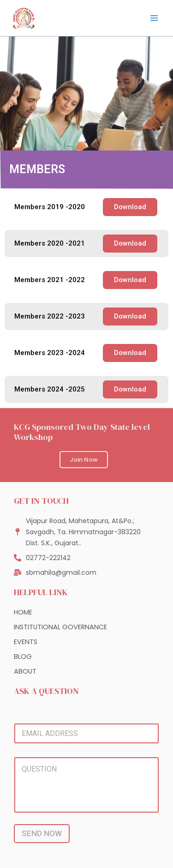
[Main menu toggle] (154, 18)
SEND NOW (42, 833)
